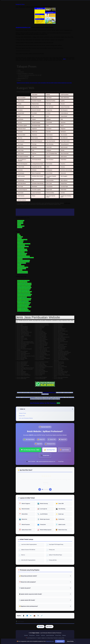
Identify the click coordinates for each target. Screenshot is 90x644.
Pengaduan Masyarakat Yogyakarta (24, 296)
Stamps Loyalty (20, 223)
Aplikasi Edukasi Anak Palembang (24, 293)
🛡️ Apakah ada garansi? (25, 588)
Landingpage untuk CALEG (22, 271)
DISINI (58, 403)
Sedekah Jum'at (20, 241)
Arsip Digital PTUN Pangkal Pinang (24, 286)
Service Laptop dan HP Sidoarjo (23, 290)
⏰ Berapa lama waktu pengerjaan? (27, 582)
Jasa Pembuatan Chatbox (22, 240)
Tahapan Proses (22, 413)
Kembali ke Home (20, 4)
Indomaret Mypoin (21, 221)
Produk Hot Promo (21, 266)
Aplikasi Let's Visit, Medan (22, 282)
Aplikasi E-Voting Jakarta (22, 297)
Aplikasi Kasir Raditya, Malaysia (23, 281)
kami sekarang (32, 397)
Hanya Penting (70, 641)
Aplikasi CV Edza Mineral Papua (23, 304)
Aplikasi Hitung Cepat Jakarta (23, 306)
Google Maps (61, 461)
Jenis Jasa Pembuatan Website (26, 418)
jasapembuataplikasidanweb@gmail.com (47, 461)
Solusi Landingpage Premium (23, 310)
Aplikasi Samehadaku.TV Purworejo (24, 307)
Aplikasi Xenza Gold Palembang (24, 311)
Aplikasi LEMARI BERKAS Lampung (24, 299)
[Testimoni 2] (44, 490)
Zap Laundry (20, 228)
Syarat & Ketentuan (50, 636)
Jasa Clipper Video (21, 252)
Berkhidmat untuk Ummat (22, 249)
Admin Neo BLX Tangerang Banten (24, 303)
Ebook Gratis (20, 270)
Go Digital (19, 265)
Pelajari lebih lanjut (50, 641)
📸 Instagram (49, 627)
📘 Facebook (40, 627)
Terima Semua (60, 641)
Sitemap (64, 636)
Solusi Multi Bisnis (21, 248)
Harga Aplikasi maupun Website (23, 262)
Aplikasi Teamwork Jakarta (22, 308)
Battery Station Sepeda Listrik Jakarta (24, 292)
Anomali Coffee (20, 222)
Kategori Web (22, 416)
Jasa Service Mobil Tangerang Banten (25, 294)
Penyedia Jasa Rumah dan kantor (24, 244)
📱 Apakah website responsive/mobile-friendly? (30, 594)
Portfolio (38, 636)
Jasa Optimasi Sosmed (22, 255)
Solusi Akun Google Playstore (23, 247)
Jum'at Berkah (20, 242)
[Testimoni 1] (42, 490)
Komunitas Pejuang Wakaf (22, 251)
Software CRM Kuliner (22, 263)
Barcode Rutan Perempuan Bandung (24, 288)
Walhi (18, 234)
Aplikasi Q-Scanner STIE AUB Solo (24, 300)
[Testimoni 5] (48, 490)
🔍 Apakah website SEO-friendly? (27, 600)
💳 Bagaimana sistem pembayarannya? (28, 607)
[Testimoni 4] (46, 490)
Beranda (26, 636)
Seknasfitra (19, 238)
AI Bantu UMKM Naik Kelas (23, 273)
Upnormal (19, 225)
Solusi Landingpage (21, 245)
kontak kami (67, 203)
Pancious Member (21, 226)
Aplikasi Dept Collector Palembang (24, 289)
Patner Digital (20, 259)
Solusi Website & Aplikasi (22, 253)
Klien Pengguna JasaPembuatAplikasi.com (25, 258)
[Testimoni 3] (45, 490)
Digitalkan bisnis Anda (22, 269)
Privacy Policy (58, 636)
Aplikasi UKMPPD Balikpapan (23, 301)
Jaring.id (19, 235)
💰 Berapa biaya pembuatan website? (28, 576)
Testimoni (43, 636)
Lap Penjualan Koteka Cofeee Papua (24, 285)
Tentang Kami (32, 636)
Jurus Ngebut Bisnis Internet (23, 267)
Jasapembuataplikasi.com (23, 27)
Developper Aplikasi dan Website (24, 260)
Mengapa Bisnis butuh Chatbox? (23, 256)
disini (64, 59)
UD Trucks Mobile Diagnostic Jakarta (24, 283)
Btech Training (20, 237)
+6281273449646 (32, 461)
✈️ (38, 616)
